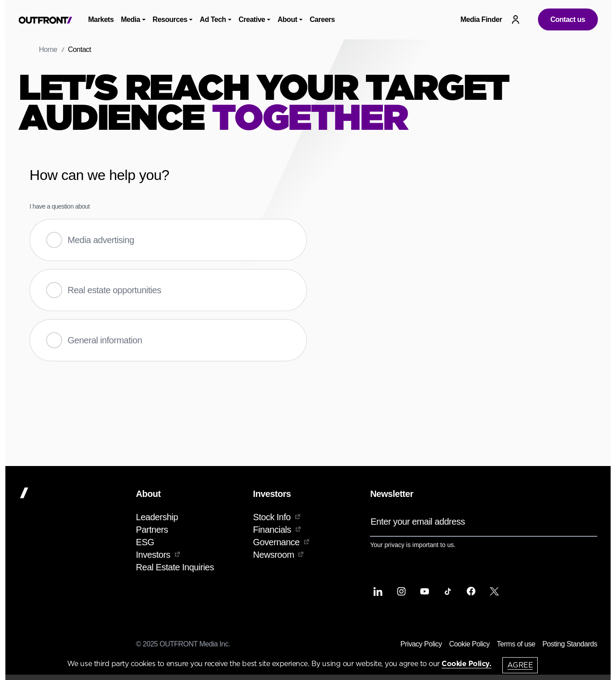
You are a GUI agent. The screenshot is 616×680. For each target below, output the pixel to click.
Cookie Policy (469, 644)
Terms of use (516, 644)
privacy (395, 545)
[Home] (74, 493)
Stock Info (277, 517)
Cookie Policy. (466, 664)
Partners (152, 530)
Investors (158, 555)
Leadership (157, 517)
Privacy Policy (421, 644)
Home (48, 49)
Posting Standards (570, 644)
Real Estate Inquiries (175, 567)
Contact (80, 49)
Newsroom (278, 555)
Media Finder (481, 19)
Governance (281, 542)
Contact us (568, 19)
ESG (145, 542)
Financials (277, 530)
